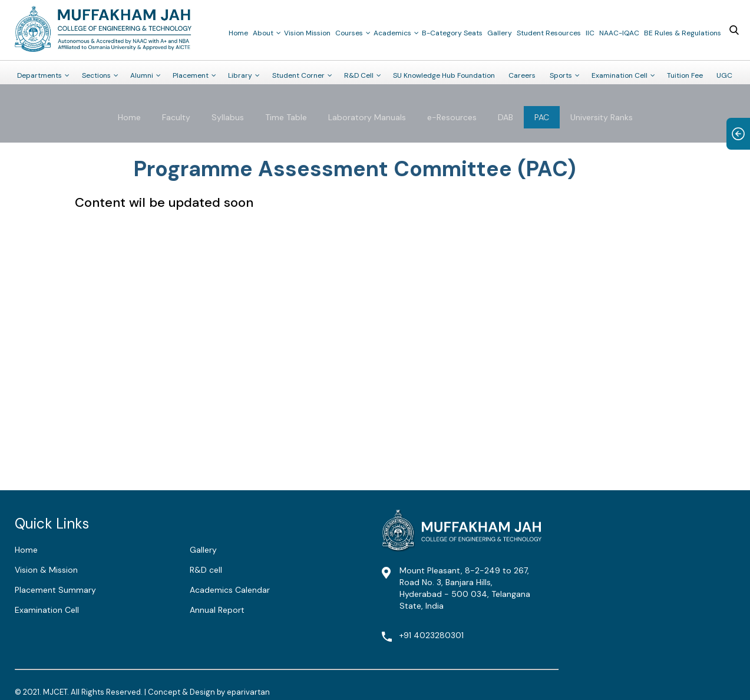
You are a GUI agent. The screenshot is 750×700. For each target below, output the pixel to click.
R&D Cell (359, 75)
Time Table (286, 117)
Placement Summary (55, 590)
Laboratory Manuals (367, 117)
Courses (349, 33)
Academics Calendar (230, 590)
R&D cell (206, 570)
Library (240, 75)
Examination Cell (620, 75)
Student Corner (298, 75)
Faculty (176, 117)
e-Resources (452, 117)
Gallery (500, 33)
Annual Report (217, 610)
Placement (191, 75)
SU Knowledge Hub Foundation (444, 75)
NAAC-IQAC (619, 33)
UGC (724, 75)
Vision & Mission (46, 570)
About (263, 33)
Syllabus (228, 117)
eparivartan (248, 692)
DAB (505, 117)
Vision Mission (307, 33)
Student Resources (549, 33)
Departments (39, 75)
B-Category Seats (452, 33)
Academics (392, 33)
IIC (590, 33)
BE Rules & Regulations (683, 33)
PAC (542, 117)
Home (238, 33)
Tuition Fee (685, 75)
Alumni (142, 75)
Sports (561, 75)
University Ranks (602, 117)
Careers (522, 75)
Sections (96, 75)
